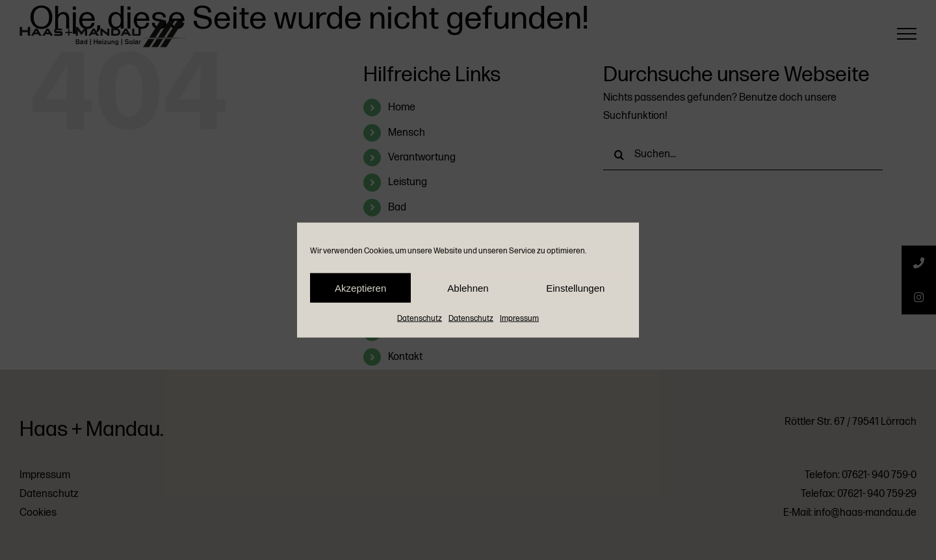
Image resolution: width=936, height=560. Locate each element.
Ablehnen (468, 287)
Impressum (519, 319)
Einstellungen (575, 287)
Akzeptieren (360, 287)
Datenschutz (420, 319)
